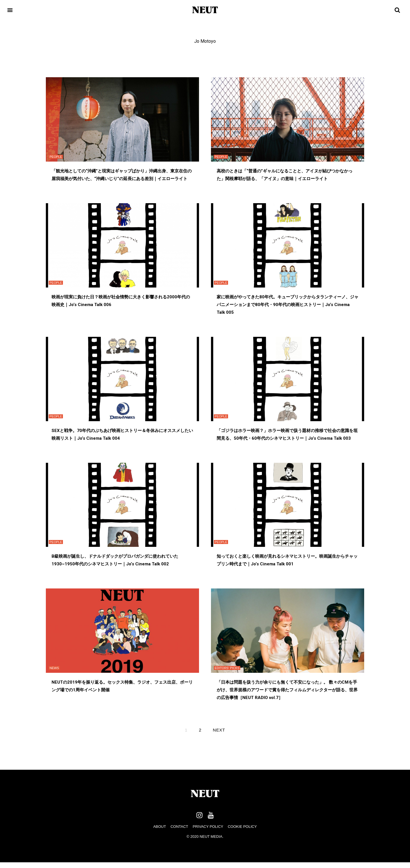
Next (219, 730)
